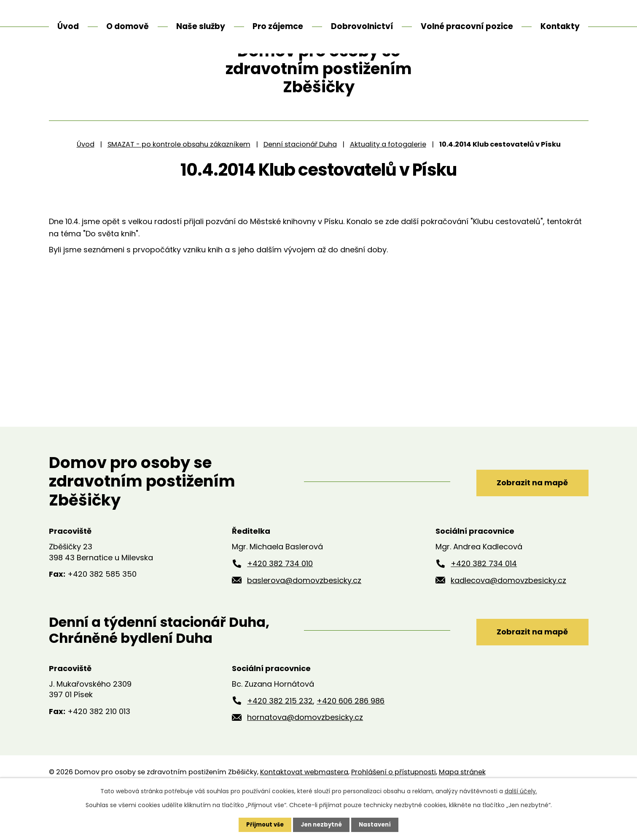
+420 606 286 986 (351, 737)
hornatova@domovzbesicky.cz (305, 754)
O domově (128, 26)
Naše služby (201, 26)
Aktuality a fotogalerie (388, 181)
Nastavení (378, 824)
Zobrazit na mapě (524, 518)
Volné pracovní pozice (467, 26)
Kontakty (560, 26)
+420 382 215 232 (280, 737)
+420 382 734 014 (484, 600)
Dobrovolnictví (362, 26)
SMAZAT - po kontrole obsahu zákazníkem (179, 181)
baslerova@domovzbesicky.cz (304, 617)
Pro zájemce (278, 26)
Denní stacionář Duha (300, 181)
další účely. (521, 791)
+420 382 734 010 (280, 600)
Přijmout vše (263, 824)
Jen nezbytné (322, 824)
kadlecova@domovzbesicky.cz (508, 617)
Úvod (86, 181)
